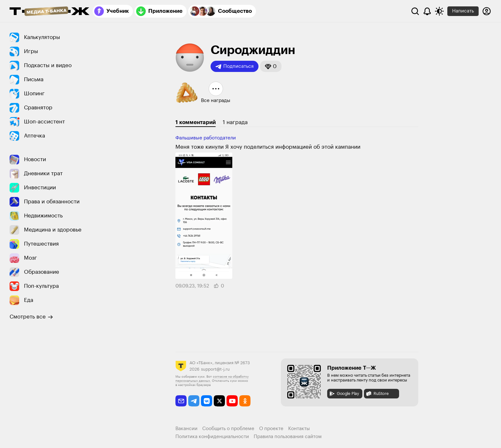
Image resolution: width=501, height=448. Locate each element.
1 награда (235, 122)
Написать (463, 11)
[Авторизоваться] (487, 11)
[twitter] (219, 401)
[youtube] (232, 401)
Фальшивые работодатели (206, 138)
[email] (181, 401)
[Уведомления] (427, 11)
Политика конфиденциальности (212, 437)
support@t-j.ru (215, 369)
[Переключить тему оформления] (439, 11)
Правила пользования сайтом (288, 437)
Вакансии (186, 429)
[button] (271, 66)
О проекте (271, 429)
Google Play (344, 394)
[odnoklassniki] (245, 401)
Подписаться (235, 67)
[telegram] (194, 401)
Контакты (299, 429)
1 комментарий (196, 122)
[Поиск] (415, 11)
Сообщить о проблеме (228, 429)
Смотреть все (31, 317)
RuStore (377, 394)
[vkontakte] (207, 401)
